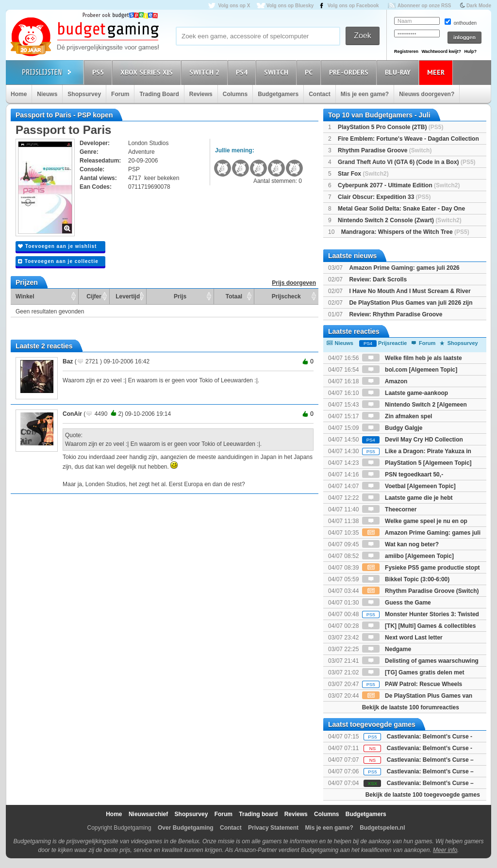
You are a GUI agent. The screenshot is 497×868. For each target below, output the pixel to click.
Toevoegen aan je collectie (58, 261)
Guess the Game (397, 603)
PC (310, 72)
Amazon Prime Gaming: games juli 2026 (404, 268)
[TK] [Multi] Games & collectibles (419, 626)
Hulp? (470, 51)
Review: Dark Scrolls (378, 279)
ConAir (72, 414)
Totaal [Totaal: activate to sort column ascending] (234, 296)
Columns (235, 94)
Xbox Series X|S (148, 72)
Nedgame (387, 649)
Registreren (406, 51)
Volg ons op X (234, 6)
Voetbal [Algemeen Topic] (409, 486)
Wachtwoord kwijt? (441, 51)
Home (19, 94)
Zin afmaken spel (397, 416)
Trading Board (159, 94)
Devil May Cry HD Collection (413, 440)
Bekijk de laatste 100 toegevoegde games (423, 795)
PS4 (243, 72)
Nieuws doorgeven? (427, 94)
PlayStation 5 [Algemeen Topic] (417, 463)
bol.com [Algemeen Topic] (410, 370)
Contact (320, 94)
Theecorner (389, 509)
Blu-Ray (399, 72)
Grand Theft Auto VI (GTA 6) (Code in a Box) (407, 162)
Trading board (258, 814)
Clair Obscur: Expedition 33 (384, 197)
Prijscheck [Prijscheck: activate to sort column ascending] (286, 296)
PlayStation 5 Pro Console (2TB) (390, 127)
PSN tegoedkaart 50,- (403, 475)
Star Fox (363, 174)
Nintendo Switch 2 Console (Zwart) (400, 220)
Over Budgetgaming (186, 828)
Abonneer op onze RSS (424, 6)
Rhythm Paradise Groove (385, 150)
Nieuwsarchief (148, 814)
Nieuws (47, 94)
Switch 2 (206, 72)
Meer (437, 72)
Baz (68, 361)
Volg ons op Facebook (353, 6)
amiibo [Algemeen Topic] (408, 556)
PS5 (99, 72)
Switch (278, 72)
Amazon (385, 381)
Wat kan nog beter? (400, 544)
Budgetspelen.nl (382, 828)
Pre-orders (350, 72)
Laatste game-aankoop (405, 393)
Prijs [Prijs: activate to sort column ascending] (180, 296)
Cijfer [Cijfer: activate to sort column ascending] (94, 296)
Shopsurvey (84, 94)
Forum (120, 94)
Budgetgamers (278, 94)
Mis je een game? (365, 94)
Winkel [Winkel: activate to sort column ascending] (25, 296)
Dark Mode (479, 6)
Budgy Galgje (392, 428)
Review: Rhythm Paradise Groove (396, 314)
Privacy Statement (273, 828)
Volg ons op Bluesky (290, 6)
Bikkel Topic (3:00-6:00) (406, 579)
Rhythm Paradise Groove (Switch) (421, 591)
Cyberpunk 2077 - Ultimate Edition (399, 185)
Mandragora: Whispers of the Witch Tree (405, 232)
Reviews (201, 94)
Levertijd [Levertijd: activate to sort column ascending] (128, 296)
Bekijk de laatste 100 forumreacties (411, 707)
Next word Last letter (402, 638)
